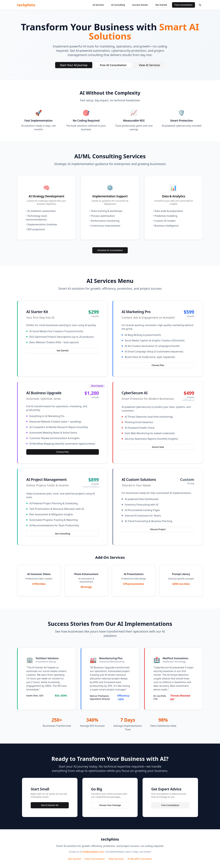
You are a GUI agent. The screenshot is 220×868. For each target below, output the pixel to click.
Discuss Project (158, 529)
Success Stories (140, 5)
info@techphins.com (93, 852)
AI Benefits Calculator (140, 859)
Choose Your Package (110, 805)
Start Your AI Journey (74, 65)
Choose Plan (158, 365)
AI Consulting (118, 5)
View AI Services (149, 65)
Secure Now (158, 447)
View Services (116, 859)
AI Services (98, 5)
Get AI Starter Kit (50, 805)
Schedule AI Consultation (110, 250)
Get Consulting (63, 534)
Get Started (161, 5)
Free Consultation (183, 5)
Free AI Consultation (113, 65)
